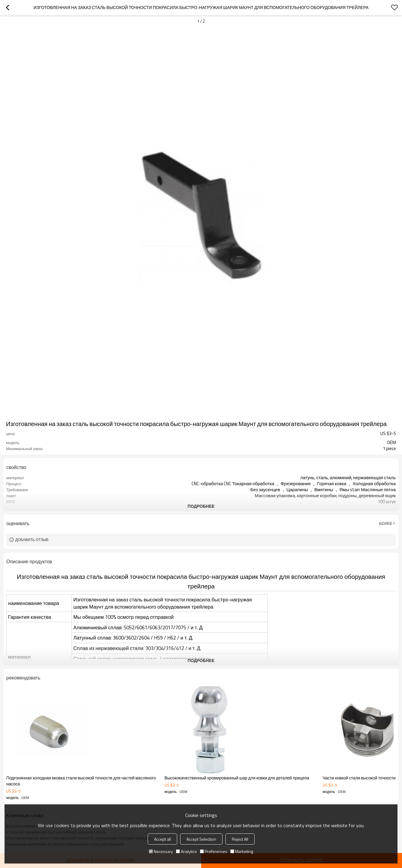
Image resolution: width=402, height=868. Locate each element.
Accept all (162, 839)
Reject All (240, 839)
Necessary (161, 851)
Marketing (242, 851)
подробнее (201, 506)
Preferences (214, 851)
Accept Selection (201, 839)
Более (386, 523)
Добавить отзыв (32, 540)
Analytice (186, 851)
